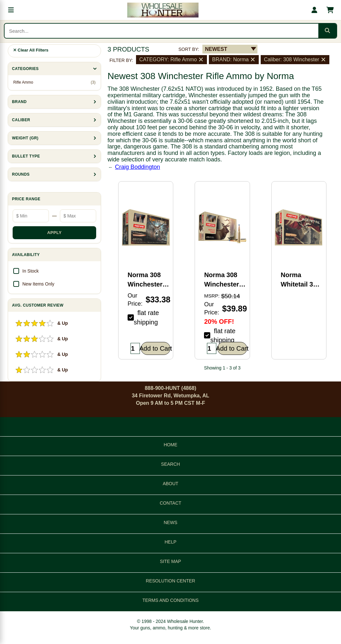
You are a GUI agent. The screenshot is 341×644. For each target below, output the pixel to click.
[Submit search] (327, 31)
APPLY (55, 233)
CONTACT (170, 503)
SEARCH (170, 464)
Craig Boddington (137, 167)
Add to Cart (156, 348)
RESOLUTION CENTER (170, 581)
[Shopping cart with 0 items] (330, 10)
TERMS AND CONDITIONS (170, 600)
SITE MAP (170, 561)
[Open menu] (11, 10)
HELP (170, 542)
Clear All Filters (31, 50)
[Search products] (161, 31)
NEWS (171, 522)
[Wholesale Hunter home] (163, 10)
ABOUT (170, 484)
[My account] (314, 10)
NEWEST (216, 49)
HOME (171, 445)
